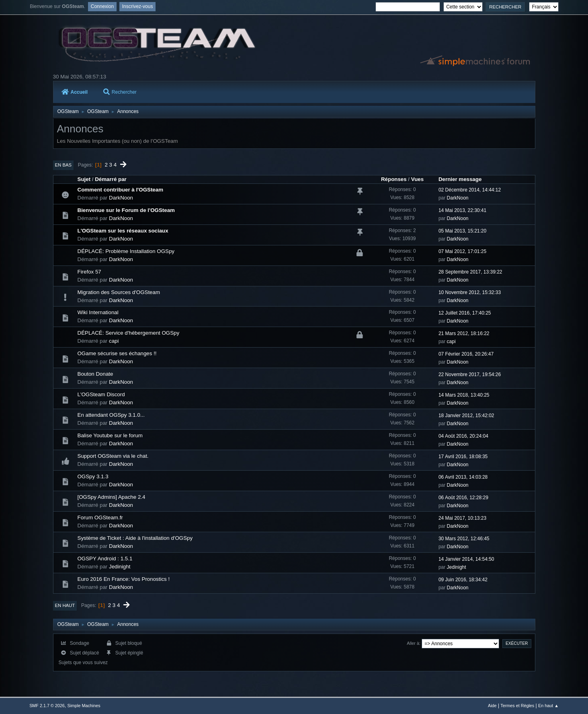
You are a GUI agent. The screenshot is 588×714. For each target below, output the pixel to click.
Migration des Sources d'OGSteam (119, 292)
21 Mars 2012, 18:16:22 (464, 333)
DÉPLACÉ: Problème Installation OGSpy (126, 251)
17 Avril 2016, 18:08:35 (463, 457)
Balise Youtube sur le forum (110, 435)
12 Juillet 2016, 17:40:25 (465, 313)
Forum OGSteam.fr (100, 517)
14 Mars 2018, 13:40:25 (464, 395)
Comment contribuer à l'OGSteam (121, 190)
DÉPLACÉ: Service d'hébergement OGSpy (129, 333)
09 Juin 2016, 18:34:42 (463, 580)
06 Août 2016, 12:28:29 (463, 498)
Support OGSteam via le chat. (113, 456)
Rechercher (120, 92)
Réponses (394, 179)
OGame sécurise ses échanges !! (117, 353)
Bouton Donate (95, 374)
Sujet (84, 179)
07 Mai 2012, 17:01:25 (462, 251)
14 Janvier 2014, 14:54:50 (466, 559)
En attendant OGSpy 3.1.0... (111, 415)
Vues (417, 179)
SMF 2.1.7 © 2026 (47, 706)
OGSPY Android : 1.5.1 (105, 559)
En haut (65, 605)
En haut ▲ (548, 706)
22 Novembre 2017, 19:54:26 (470, 374)
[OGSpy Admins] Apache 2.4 (112, 497)
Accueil (75, 92)
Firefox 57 (89, 272)
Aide (492, 706)
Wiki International (98, 312)
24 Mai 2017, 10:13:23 (462, 518)
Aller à (413, 643)
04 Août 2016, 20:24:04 (463, 436)
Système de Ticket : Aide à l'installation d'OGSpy (135, 538)
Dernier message (460, 179)
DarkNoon (121, 198)
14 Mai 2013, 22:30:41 (462, 210)
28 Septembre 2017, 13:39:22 (470, 272)
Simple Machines (84, 706)
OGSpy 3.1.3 (93, 476)
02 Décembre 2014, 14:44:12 (470, 190)
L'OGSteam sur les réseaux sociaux (123, 231)
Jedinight (120, 567)
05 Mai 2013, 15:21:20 (462, 231)
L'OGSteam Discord (101, 394)
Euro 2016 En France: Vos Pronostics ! (124, 579)
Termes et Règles (517, 706)
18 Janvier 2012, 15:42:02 (466, 416)
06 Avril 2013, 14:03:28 (463, 477)
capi (114, 341)
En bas (64, 165)
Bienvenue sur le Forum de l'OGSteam (126, 210)
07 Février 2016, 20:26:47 (466, 354)
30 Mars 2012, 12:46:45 (464, 539)
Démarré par (111, 179)
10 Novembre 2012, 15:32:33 (470, 292)
